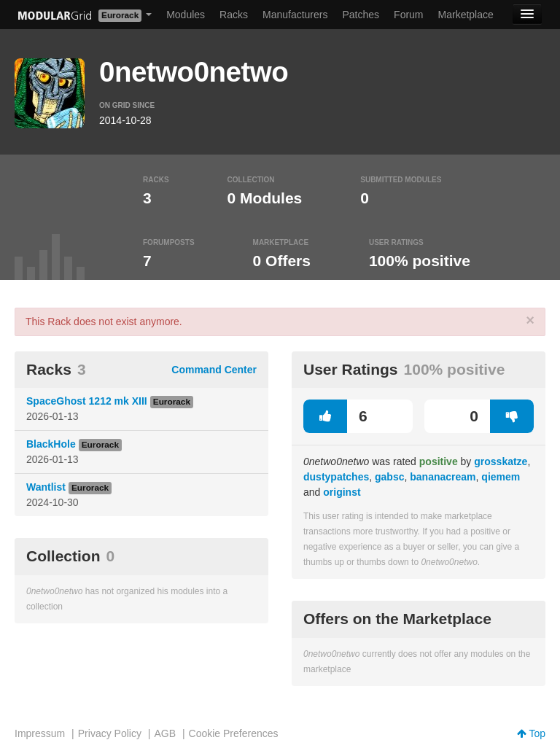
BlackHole (51, 444)
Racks (234, 15)
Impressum (40, 733)
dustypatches (336, 477)
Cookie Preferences (234, 733)
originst (342, 492)
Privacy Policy (110, 733)
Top (531, 733)
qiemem (501, 477)
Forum (408, 15)
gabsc (389, 477)
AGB (165, 733)
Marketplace (466, 15)
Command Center (214, 370)
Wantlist (46, 487)
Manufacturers (295, 15)
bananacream (443, 477)
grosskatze (501, 461)
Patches (361, 15)
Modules (186, 15)
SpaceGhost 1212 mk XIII (87, 401)
